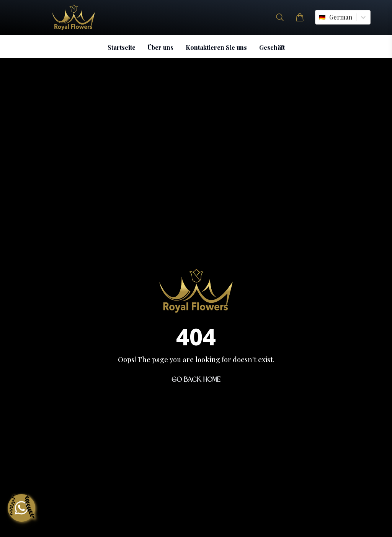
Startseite (122, 47)
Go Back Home (196, 379)
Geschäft (272, 47)
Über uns (161, 47)
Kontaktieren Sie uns (216, 47)
